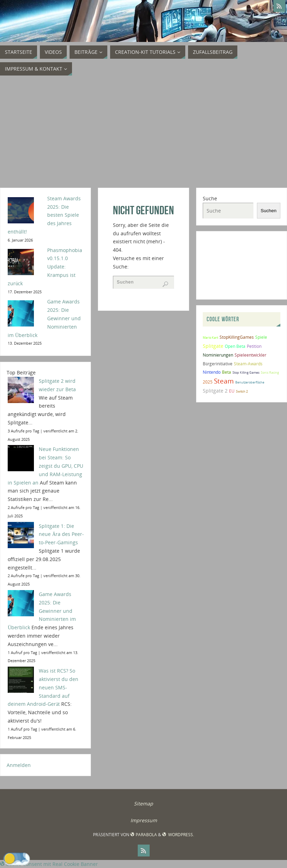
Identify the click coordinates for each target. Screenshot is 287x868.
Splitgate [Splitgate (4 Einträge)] (213, 346)
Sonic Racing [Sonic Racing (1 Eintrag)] (270, 372)
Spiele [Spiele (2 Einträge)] (261, 337)
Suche (210, 198)
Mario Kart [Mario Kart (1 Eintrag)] (210, 338)
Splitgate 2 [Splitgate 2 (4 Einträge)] (215, 391)
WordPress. (178, 835)
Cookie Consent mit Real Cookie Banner (49, 864)
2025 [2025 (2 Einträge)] (208, 382)
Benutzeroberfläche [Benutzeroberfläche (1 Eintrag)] (250, 382)
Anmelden (19, 765)
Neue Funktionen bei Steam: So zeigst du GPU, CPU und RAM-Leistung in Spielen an (45, 466)
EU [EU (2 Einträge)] (232, 391)
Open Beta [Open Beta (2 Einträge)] (235, 346)
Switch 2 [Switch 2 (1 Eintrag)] (242, 391)
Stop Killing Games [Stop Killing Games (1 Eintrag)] (246, 372)
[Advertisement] (143, 132)
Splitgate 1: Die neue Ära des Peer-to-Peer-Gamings (61, 534)
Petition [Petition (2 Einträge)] (254, 346)
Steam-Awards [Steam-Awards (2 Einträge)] (248, 364)
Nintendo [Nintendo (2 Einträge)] (212, 372)
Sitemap (143, 804)
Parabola (143, 835)
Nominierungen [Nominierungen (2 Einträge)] (218, 355)
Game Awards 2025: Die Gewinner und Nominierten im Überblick (42, 611)
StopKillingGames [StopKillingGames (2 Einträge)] (237, 337)
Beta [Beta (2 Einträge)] (227, 372)
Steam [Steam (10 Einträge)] (224, 381)
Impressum (144, 820)
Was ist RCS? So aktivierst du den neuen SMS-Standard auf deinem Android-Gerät (43, 687)
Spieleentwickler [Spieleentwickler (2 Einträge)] (250, 355)
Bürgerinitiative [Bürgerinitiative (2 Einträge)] (218, 364)
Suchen (269, 211)
